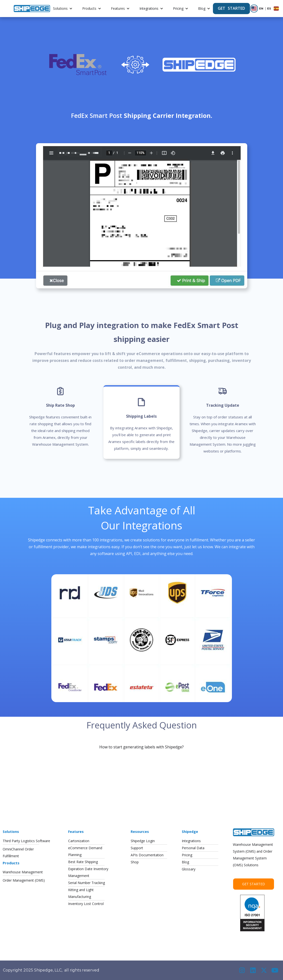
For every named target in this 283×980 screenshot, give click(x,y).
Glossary (189, 869)
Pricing (178, 8)
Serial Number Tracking (87, 883)
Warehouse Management (23, 872)
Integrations (149, 8)
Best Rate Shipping (83, 862)
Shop (135, 862)
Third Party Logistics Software (26, 841)
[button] (63, 9)
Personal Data (193, 848)
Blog (202, 8)
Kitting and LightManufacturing (81, 893)
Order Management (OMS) (24, 880)
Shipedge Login (143, 841)
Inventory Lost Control (86, 904)
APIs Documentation (147, 855)
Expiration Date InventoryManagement (88, 872)
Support (137, 848)
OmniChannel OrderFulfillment (18, 853)
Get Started (254, 884)
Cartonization (79, 841)
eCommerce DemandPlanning (85, 851)
